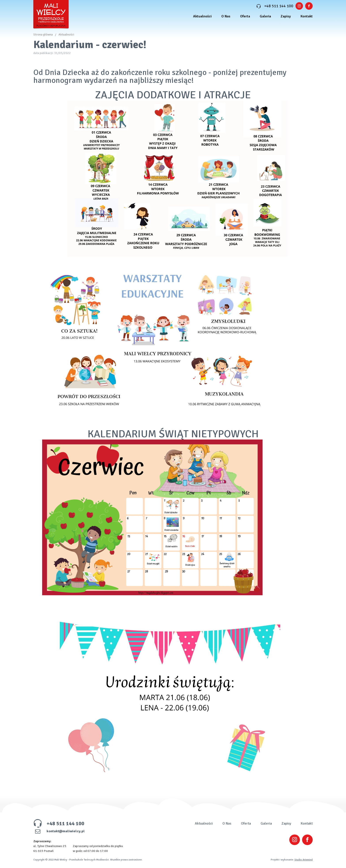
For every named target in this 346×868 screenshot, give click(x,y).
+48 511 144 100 (275, 6)
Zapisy (286, 16)
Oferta (245, 16)
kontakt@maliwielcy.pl (59, 831)
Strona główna (43, 34)
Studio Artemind (304, 860)
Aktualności (202, 16)
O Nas (226, 16)
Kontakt (307, 16)
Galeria (265, 16)
